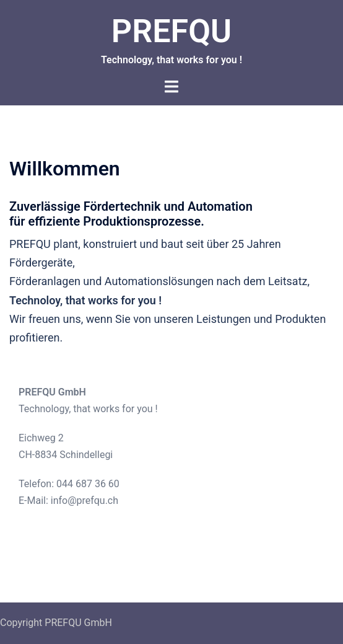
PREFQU (171, 31)
